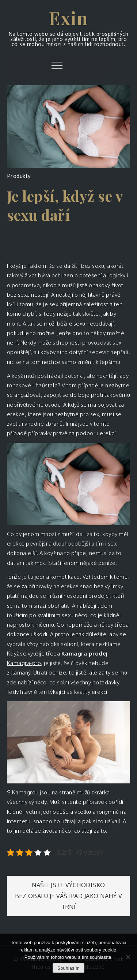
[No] (128, 957)
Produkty (19, 176)
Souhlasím (68, 968)
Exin (68, 18)
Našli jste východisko (68, 885)
